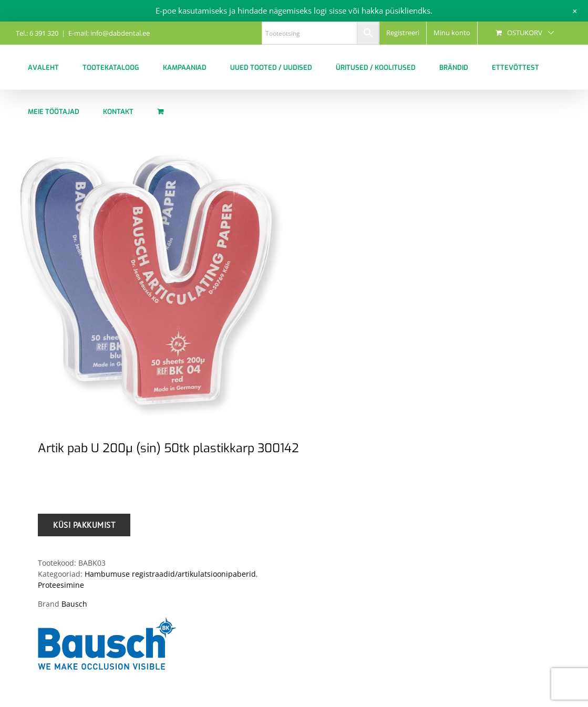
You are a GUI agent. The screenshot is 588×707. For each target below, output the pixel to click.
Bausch (74, 604)
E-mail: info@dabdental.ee (109, 33)
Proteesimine (61, 585)
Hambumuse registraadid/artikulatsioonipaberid (170, 574)
